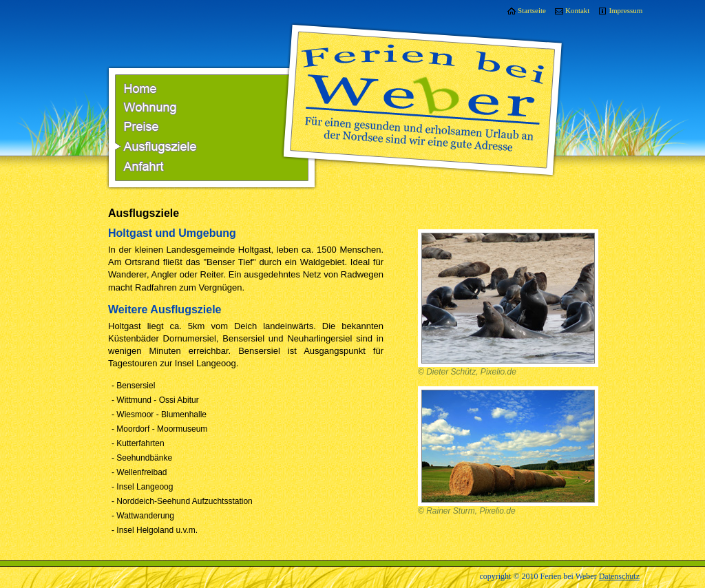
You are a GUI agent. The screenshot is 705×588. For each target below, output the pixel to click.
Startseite (532, 10)
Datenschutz (619, 576)
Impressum (625, 10)
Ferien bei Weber (423, 80)
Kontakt (577, 10)
